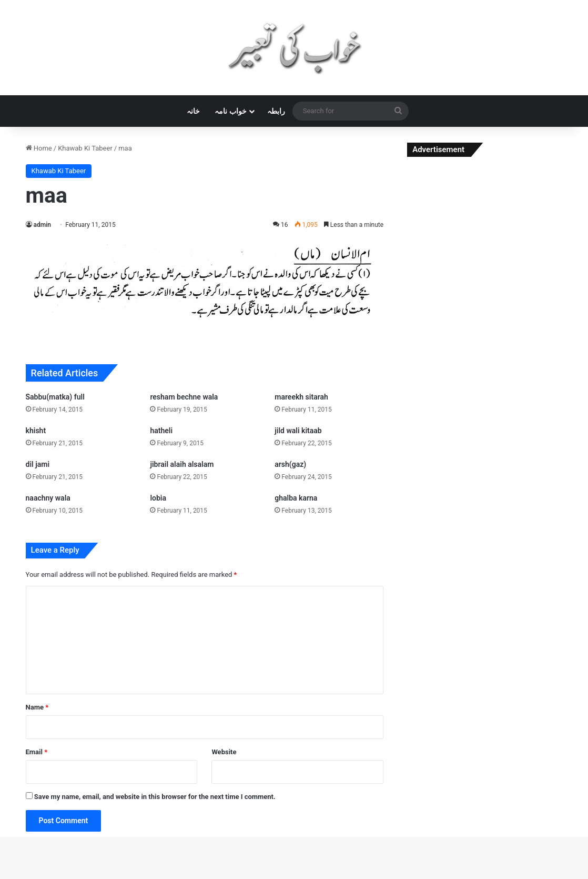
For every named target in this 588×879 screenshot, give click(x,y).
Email (37, 752)
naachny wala (48, 498)
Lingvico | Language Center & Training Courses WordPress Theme (326, 877)
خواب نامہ (230, 111)
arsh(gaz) (290, 464)
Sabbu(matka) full (55, 397)
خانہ (193, 111)
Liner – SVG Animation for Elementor (278, 877)
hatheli (161, 431)
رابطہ (276, 111)
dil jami (38, 464)
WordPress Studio (165, 877)
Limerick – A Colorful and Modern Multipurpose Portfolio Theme (187, 877)
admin (42, 225)
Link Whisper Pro (347, 877)
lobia (158, 498)
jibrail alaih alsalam (182, 464)
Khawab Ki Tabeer (85, 148)
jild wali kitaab (298, 431)
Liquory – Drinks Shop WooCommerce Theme (416, 877)
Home (39, 148)
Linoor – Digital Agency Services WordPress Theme (366, 877)
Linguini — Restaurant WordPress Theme (299, 877)
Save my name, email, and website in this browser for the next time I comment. (155, 797)
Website (224, 752)
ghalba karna (296, 498)
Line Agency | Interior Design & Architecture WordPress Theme (253, 877)
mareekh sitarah (301, 397)
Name (37, 707)
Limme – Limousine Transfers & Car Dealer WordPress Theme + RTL (220, 877)
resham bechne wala (184, 397)
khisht (36, 431)
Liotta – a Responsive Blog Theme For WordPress (392, 877)
